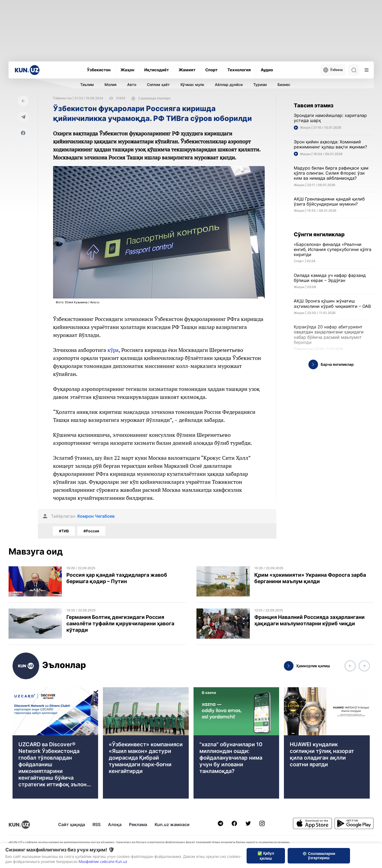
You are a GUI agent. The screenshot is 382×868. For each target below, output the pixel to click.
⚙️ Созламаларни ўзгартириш (319, 856)
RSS (96, 824)
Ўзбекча (333, 70)
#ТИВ (64, 531)
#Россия (91, 531)
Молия (110, 85)
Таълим (87, 85)
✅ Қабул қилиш (266, 856)
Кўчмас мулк (192, 85)
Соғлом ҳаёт (158, 85)
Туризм (260, 85)
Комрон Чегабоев (96, 516)
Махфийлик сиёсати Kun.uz (103, 861)
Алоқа (115, 824)
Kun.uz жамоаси (172, 824)
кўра (113, 350)
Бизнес (284, 85)
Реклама (138, 824)
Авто (132, 85)
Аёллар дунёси (229, 85)
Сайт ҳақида (72, 824)
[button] (350, 666)
